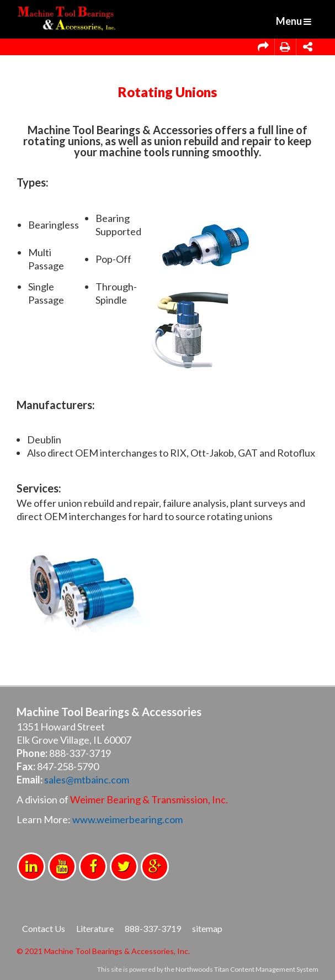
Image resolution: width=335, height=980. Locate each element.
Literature (95, 928)
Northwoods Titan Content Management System (247, 969)
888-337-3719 (153, 928)
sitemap (207, 928)
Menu (294, 21)
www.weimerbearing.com (127, 819)
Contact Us (44, 928)
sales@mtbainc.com (87, 780)
